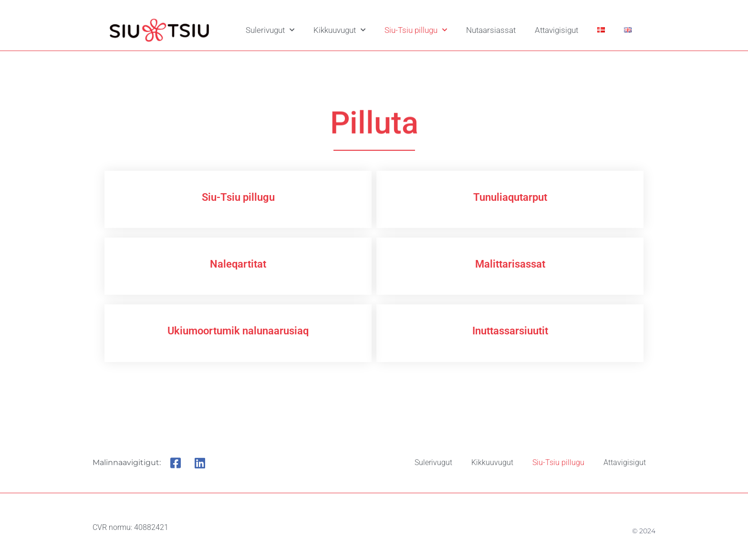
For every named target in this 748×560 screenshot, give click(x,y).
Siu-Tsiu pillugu (416, 30)
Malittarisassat (510, 264)
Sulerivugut (270, 30)
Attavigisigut (556, 30)
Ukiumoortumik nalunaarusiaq (238, 331)
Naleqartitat (238, 264)
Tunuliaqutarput (510, 197)
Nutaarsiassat (491, 30)
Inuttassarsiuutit (510, 331)
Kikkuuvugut (339, 30)
